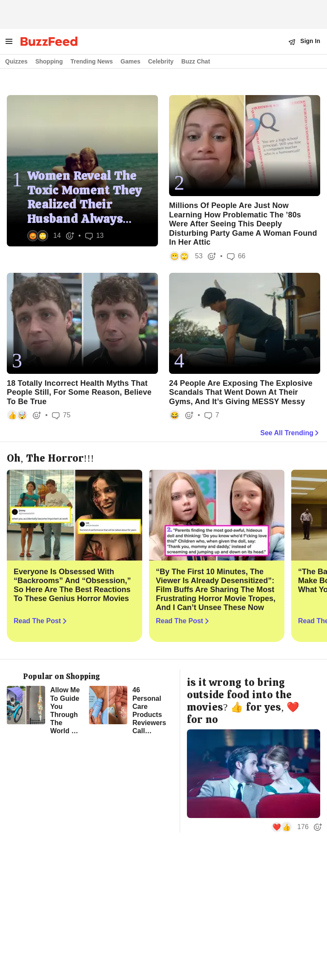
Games (131, 61)
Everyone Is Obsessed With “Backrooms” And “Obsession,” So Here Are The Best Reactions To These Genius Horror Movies (72, 585)
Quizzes (16, 61)
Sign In (310, 41)
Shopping (49, 61)
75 (61, 415)
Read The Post (41, 621)
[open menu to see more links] (9, 41)
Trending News (92, 61)
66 (236, 256)
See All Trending (290, 433)
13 (95, 236)
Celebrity (161, 61)
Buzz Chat (196, 61)
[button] (50, 236)
